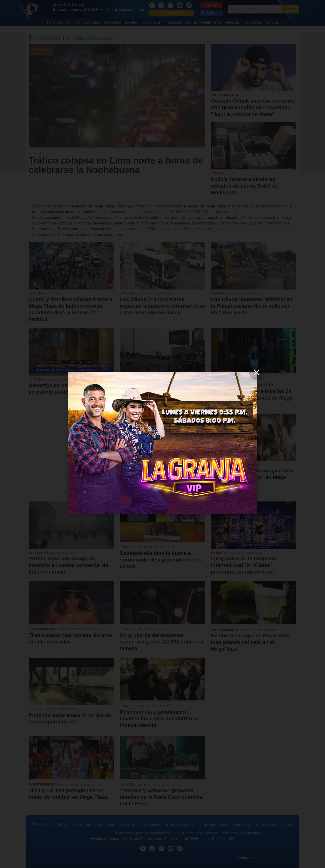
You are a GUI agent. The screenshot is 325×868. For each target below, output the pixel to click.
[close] (257, 372)
